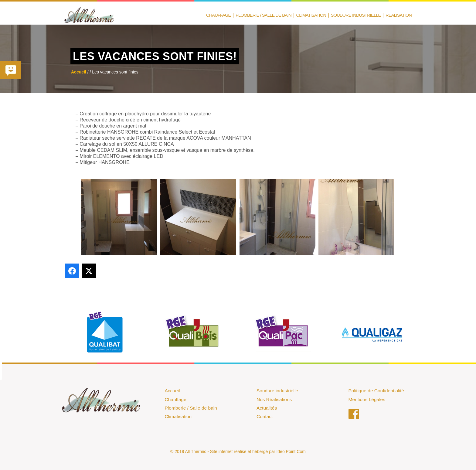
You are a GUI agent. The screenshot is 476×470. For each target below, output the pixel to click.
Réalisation (399, 15)
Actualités (267, 408)
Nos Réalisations (274, 399)
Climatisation (311, 15)
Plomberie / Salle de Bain (263, 15)
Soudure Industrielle (356, 15)
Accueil (172, 391)
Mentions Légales (367, 399)
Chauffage (218, 15)
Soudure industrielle (277, 391)
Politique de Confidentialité (376, 391)
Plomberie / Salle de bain (191, 408)
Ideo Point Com (291, 451)
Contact (265, 416)
